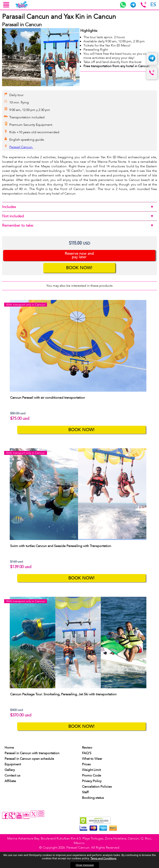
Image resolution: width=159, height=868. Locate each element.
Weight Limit (91, 770)
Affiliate (10, 781)
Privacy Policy (92, 781)
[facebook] (5, 815)
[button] (9, 57)
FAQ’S (87, 753)
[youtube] (19, 815)
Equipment (13, 764)
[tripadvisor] (26, 815)
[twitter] (34, 816)
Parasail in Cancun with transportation (32, 753)
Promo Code (92, 775)
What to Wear (92, 759)
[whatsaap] (123, 7)
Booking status (93, 798)
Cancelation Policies (97, 787)
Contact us (12, 775)
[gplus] (12, 815)
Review (87, 748)
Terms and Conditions (103, 858)
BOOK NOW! (79, 268)
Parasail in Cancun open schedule (29, 759)
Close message (85, 865)
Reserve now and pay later (79, 255)
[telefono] (152, 75)
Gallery (10, 770)
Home (9, 748)
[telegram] (133, 7)
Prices (86, 764)
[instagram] (41, 814)
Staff (85, 792)
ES (153, 5)
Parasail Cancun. (21, 147)
